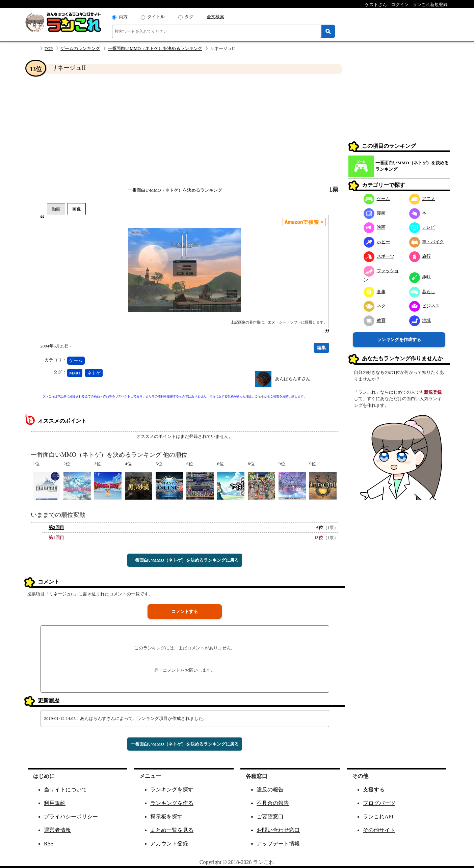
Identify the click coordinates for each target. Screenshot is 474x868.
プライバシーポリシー (71, 817)
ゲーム (76, 360)
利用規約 (55, 803)
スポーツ (379, 256)
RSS (49, 844)
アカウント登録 (169, 844)
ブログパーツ (379, 803)
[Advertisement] (185, 130)
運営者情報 (57, 830)
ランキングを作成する (399, 340)
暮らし (422, 292)
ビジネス (425, 306)
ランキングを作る (172, 803)
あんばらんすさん (293, 379)
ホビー (377, 242)
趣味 (420, 277)
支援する (374, 790)
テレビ (422, 227)
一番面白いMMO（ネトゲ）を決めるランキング (155, 48)
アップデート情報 (278, 844)
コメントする (185, 611)
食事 (375, 292)
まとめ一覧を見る (172, 830)
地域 (420, 320)
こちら (259, 396)
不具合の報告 (273, 803)
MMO (75, 373)
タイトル (156, 17)
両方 (123, 17)
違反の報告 (270, 790)
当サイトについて (65, 790)
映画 (375, 227)
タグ (189, 17)
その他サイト (379, 830)
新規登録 (433, 392)
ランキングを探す (172, 790)
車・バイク (427, 242)
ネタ (375, 306)
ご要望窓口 (270, 817)
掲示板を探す (166, 817)
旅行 (420, 256)
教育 (375, 320)
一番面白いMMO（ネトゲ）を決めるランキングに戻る (185, 560)
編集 (321, 348)
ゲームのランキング (80, 48)
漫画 (375, 213)
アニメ (422, 199)
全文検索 (215, 17)
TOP (49, 48)
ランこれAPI (378, 817)
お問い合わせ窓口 (278, 830)
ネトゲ (94, 373)
